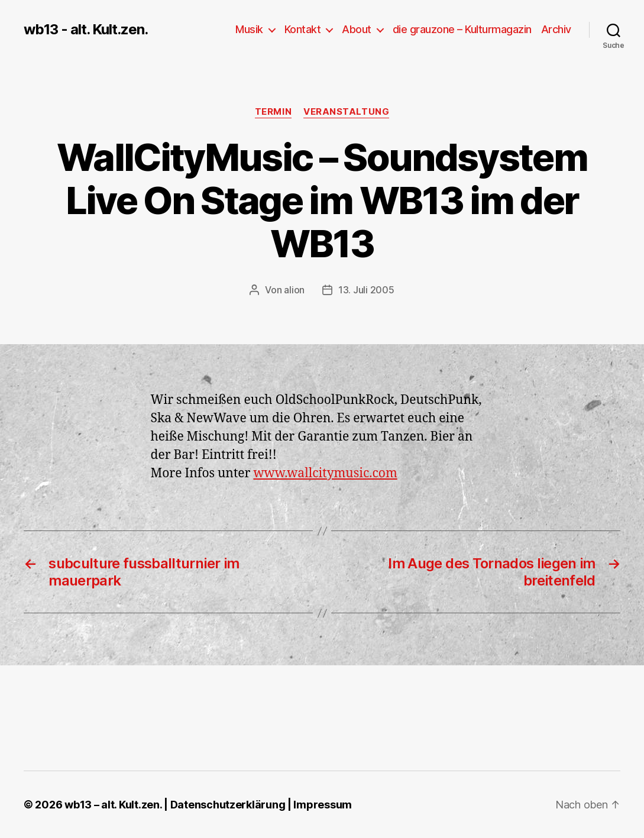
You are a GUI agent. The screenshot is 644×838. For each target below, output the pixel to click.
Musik (249, 29)
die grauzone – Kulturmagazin (462, 29)
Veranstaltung (346, 112)
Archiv (556, 29)
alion (294, 290)
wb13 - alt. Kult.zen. (86, 30)
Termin (273, 112)
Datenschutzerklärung (228, 805)
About (357, 29)
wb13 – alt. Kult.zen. (113, 805)
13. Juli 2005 (366, 290)
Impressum (323, 805)
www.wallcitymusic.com (325, 473)
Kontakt (303, 29)
